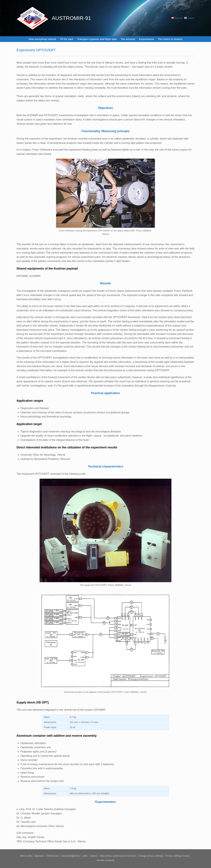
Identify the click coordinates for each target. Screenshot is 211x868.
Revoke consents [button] (105, 860)
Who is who (26, 856)
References (53, 856)
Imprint (94, 856)
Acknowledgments (70, 856)
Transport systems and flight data (97, 39)
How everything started (42, 39)
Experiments (147, 39)
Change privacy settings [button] (151, 856)
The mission (128, 39)
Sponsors (39, 856)
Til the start (67, 39)
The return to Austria (170, 39)
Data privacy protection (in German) (118, 856)
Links (85, 856)
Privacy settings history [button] (177, 856)
